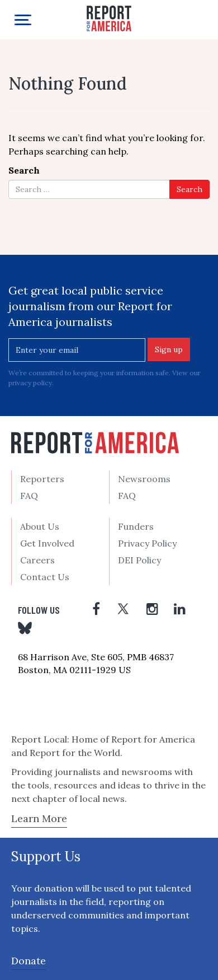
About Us (40, 526)
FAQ (29, 496)
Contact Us (45, 577)
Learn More (39, 818)
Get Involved (47, 543)
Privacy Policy (147, 543)
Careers (37, 560)
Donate (29, 961)
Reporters (42, 479)
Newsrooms (144, 479)
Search (24, 170)
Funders (136, 526)
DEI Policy (139, 560)
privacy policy (30, 383)
